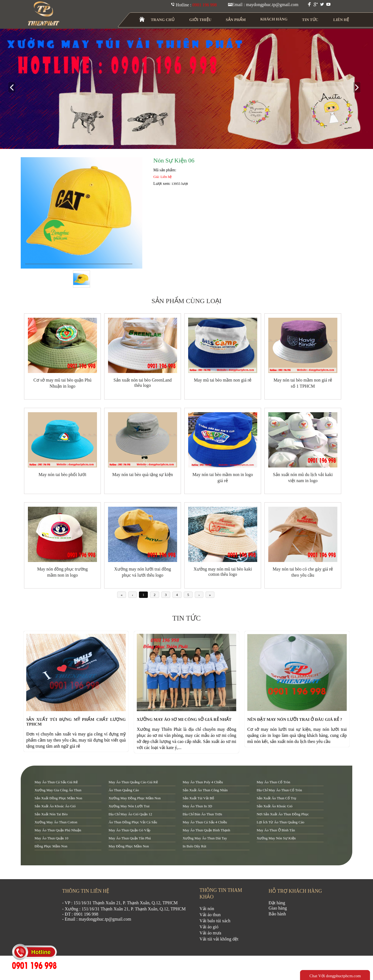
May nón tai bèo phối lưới (63, 475)
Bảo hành (277, 914)
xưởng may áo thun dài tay (205, 838)
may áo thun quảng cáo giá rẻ (133, 782)
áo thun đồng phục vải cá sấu (133, 822)
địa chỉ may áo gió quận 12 (130, 814)
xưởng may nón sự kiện (276, 838)
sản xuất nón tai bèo (51, 814)
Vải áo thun (210, 915)
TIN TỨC (310, 20)
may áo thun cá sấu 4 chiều (205, 822)
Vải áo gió (209, 927)
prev (14, 88)
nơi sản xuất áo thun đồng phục (283, 814)
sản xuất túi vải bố (198, 798)
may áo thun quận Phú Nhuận (58, 830)
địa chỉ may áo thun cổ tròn (279, 790)
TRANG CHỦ (163, 20)
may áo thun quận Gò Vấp (129, 830)
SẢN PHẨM (236, 20)
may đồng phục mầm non (129, 846)
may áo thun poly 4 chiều (203, 782)
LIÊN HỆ (341, 20)
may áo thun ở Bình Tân (276, 830)
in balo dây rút (195, 846)
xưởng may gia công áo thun (58, 790)
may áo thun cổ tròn (273, 782)
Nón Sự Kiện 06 (174, 160)
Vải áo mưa (210, 933)
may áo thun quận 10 (51, 838)
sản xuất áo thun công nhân (205, 790)
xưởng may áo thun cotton (56, 822)
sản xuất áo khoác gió (275, 806)
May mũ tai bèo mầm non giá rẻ (223, 380)
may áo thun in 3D (197, 806)
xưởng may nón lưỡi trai (129, 806)
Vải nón (207, 909)
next (359, 88)
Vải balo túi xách (215, 921)
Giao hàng (278, 908)
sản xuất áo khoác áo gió (55, 806)
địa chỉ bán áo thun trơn (202, 814)
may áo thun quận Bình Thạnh (206, 830)
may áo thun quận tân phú (130, 838)
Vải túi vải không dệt (219, 939)
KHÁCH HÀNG (274, 19)
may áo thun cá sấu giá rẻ (56, 782)
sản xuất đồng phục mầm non (58, 798)
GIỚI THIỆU (201, 20)
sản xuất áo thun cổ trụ (276, 798)
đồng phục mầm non (51, 846)
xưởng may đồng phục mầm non (135, 798)
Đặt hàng (277, 903)
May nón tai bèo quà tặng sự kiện (143, 475)
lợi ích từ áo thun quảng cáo (280, 822)
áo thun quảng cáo (124, 790)
